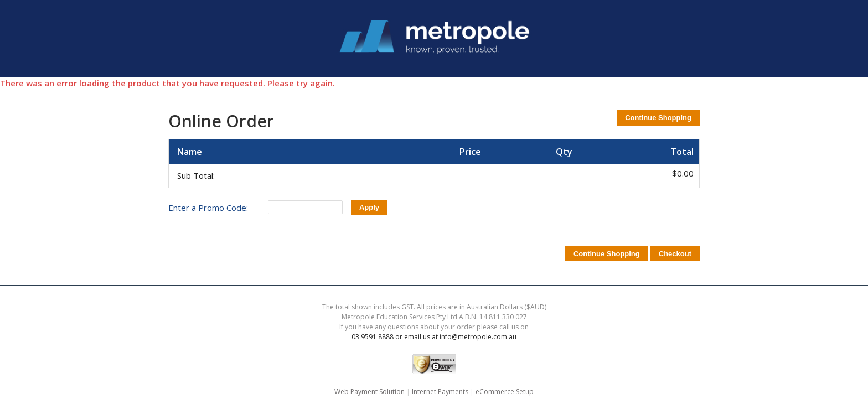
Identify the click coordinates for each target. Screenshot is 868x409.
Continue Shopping (658, 118)
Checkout (675, 254)
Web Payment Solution (370, 392)
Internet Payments (440, 392)
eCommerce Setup (505, 392)
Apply (369, 207)
